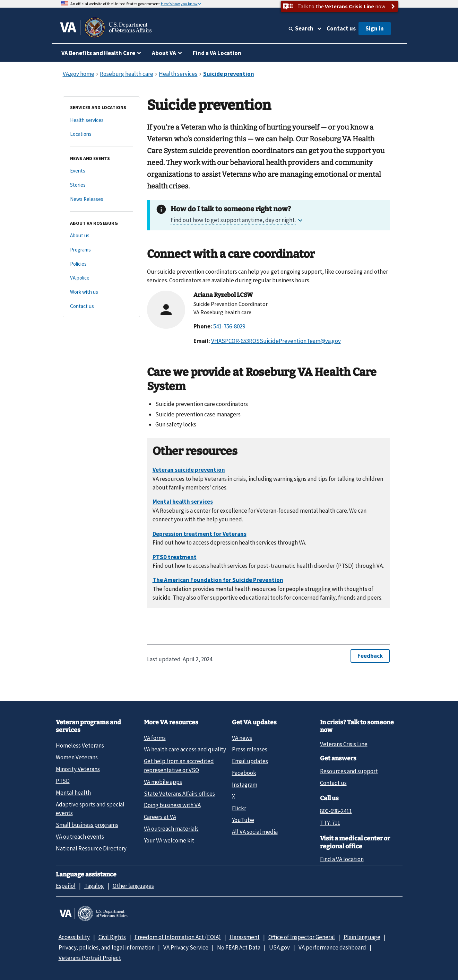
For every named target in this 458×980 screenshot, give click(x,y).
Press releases (250, 749)
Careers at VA (160, 817)
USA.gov (279, 947)
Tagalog (94, 886)
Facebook (244, 773)
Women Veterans (77, 757)
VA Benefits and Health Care (98, 53)
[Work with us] (101, 292)
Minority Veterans (78, 769)
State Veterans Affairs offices (179, 794)
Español (66, 886)
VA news (242, 738)
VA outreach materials (171, 829)
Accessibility (74, 937)
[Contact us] (101, 306)
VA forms (155, 738)
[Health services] (101, 120)
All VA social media (255, 832)
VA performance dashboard (332, 947)
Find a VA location (342, 859)
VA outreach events (80, 837)
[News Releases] (101, 199)
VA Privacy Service (186, 947)
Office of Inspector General (302, 937)
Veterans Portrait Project (90, 958)
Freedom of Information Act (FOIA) (178, 937)
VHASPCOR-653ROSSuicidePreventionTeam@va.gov (276, 341)
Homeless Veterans (80, 745)
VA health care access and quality (185, 749)
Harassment (245, 937)
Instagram (245, 785)
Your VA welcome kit (169, 840)
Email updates (250, 761)
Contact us (341, 28)
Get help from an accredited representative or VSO (179, 765)
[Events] (101, 171)
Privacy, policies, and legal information (107, 947)
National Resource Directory (91, 848)
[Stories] (101, 185)
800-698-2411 (336, 811)
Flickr (239, 808)
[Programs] (101, 250)
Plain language (362, 937)
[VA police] (101, 278)
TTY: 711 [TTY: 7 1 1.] (330, 823)
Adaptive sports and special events (90, 809)
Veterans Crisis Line (344, 744)
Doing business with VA (172, 805)
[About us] (101, 236)
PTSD (63, 781)
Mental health (73, 793)
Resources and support (349, 771)
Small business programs (87, 825)
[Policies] (101, 264)
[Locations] (101, 134)
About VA (164, 53)
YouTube (243, 820)
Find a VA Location (217, 53)
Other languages (133, 886)
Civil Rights (112, 937)
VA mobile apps (163, 782)
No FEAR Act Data (239, 947)
